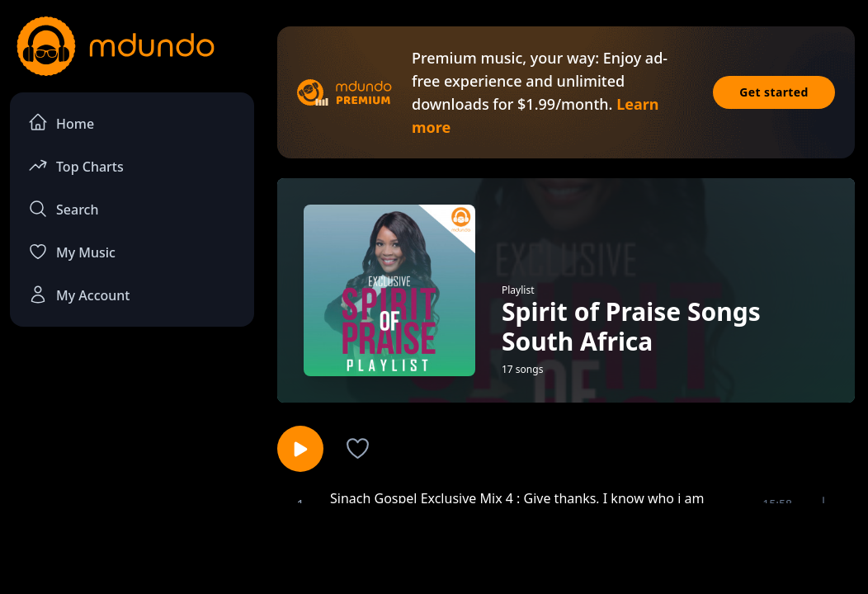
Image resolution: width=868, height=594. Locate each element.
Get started (774, 92)
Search (63, 209)
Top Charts (76, 165)
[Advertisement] (434, 547)
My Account (79, 295)
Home (61, 123)
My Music (72, 252)
